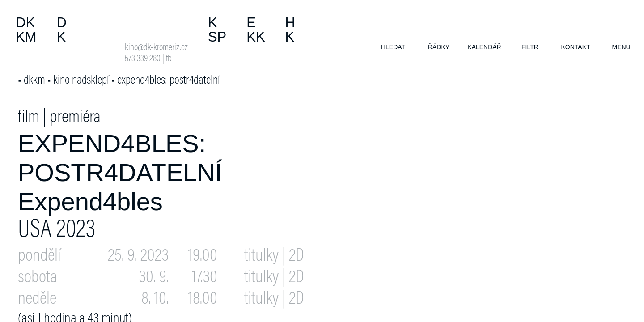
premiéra (75, 118)
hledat (393, 47)
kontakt (575, 47)
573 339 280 (143, 59)
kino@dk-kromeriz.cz (156, 48)
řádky (439, 47)
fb (169, 59)
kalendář (484, 47)
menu (621, 47)
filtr (530, 47)
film (29, 118)
